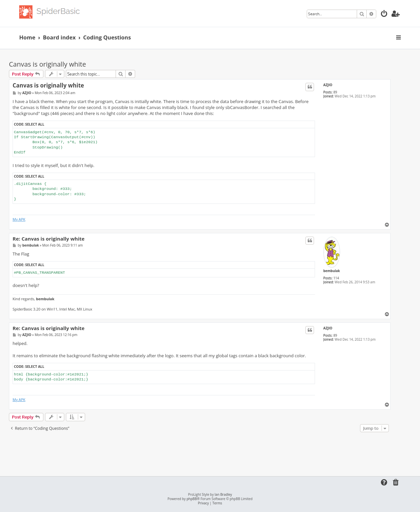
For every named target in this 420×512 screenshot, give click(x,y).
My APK (19, 219)
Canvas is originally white (48, 64)
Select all (35, 124)
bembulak (332, 271)
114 (336, 278)
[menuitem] (384, 14)
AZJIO (328, 85)
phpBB (192, 499)
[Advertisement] (200, 452)
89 (335, 92)
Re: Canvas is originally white (49, 239)
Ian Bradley (223, 495)
